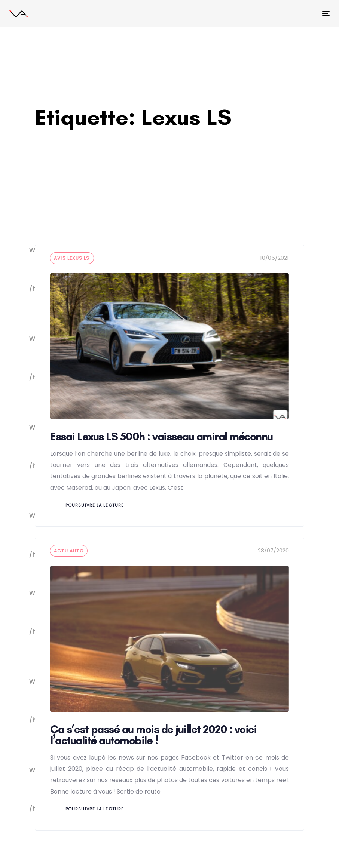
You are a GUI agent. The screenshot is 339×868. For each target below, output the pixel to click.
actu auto (69, 551)
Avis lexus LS (72, 258)
